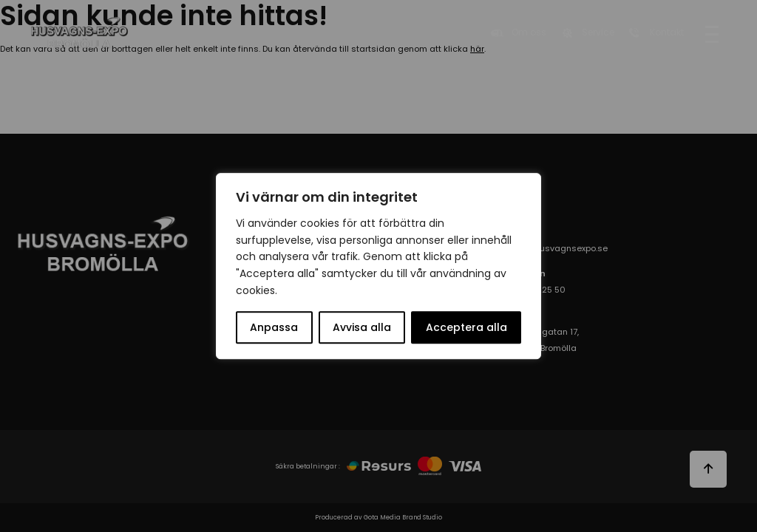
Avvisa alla (362, 327)
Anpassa (274, 327)
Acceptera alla (466, 327)
